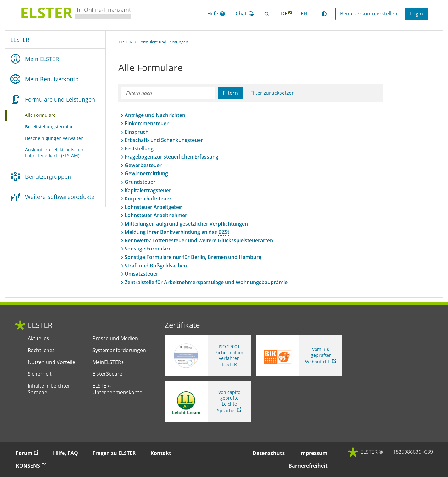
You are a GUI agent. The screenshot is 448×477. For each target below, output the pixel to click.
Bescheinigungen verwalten (54, 138)
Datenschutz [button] (269, 453)
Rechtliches (41, 350)
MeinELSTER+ (108, 362)
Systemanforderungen (119, 350)
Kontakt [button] (161, 453)
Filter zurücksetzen (273, 93)
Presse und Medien (115, 338)
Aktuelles (38, 338)
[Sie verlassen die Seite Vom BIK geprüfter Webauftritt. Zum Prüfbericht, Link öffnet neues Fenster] (299, 356)
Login (416, 14)
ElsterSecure (107, 374)
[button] (216, 14)
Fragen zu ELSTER (114, 453)
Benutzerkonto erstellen (369, 14)
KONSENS (34, 466)
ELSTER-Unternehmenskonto (118, 389)
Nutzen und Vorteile (51, 362)
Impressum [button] (313, 453)
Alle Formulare (48, 115)
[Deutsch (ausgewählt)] (284, 14)
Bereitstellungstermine (49, 127)
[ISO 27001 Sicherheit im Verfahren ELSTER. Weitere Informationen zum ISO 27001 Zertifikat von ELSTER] (208, 356)
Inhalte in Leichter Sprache (49, 389)
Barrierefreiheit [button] (308, 466)
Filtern (230, 93)
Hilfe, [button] (66, 453)
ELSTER (20, 40)
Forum (30, 453)
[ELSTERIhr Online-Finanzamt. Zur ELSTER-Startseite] (76, 13)
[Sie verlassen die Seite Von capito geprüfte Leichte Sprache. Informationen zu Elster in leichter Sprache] (208, 401)
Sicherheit (40, 374)
